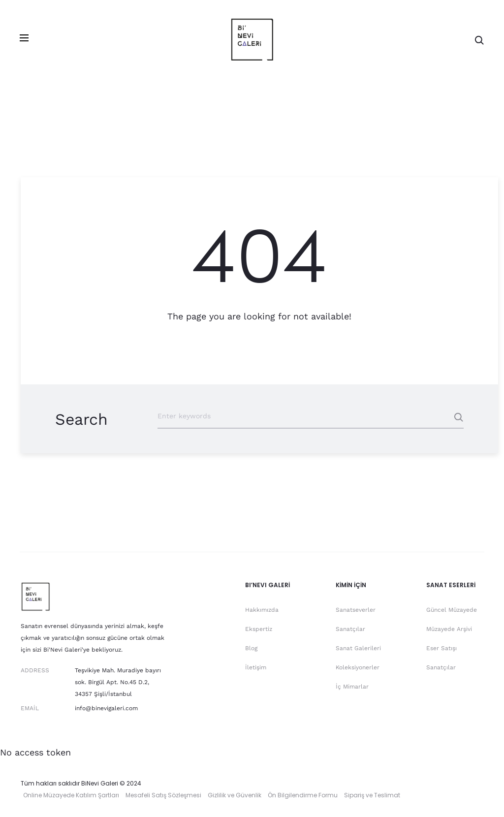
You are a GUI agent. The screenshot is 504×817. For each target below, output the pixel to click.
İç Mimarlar (352, 687)
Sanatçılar (350, 629)
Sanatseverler (356, 610)
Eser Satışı (441, 648)
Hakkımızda (262, 610)
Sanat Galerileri (358, 648)
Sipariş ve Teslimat (372, 795)
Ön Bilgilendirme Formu (303, 795)
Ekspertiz (259, 629)
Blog (251, 648)
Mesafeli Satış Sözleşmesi (163, 795)
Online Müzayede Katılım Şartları (71, 795)
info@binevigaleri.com (106, 708)
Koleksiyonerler (358, 667)
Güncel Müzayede (452, 610)
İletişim (256, 667)
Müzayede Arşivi (449, 629)
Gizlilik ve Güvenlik (235, 795)
